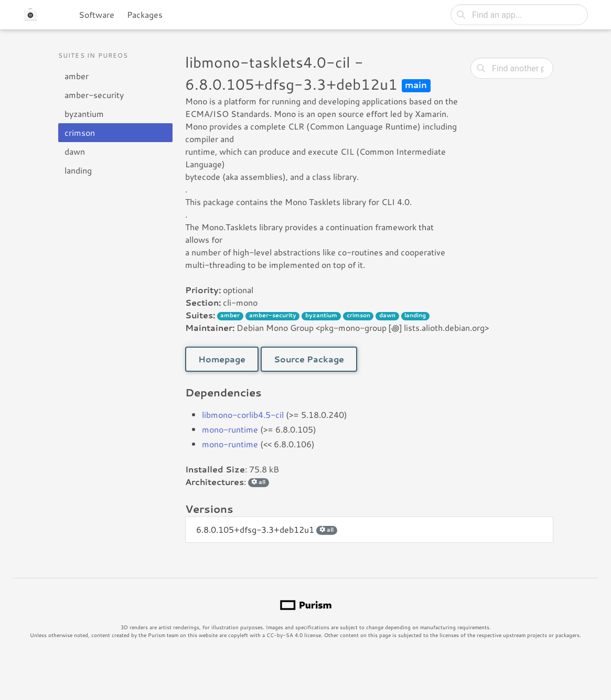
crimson (80, 132)
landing (78, 170)
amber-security (94, 95)
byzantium (84, 114)
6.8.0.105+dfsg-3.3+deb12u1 (267, 529)
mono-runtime (230, 429)
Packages (145, 14)
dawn (75, 151)
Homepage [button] (222, 359)
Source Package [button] (309, 359)
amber (77, 76)
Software (97, 14)
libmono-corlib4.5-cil (243, 414)
